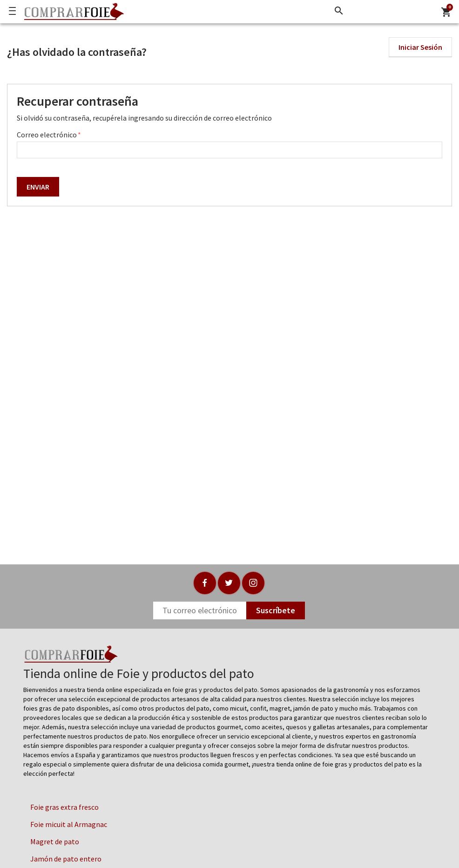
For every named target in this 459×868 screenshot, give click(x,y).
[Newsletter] (200, 610)
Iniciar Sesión (420, 47)
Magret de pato (55, 841)
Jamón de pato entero (66, 859)
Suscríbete (276, 610)
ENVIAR (38, 187)
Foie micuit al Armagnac (69, 824)
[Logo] (72, 12)
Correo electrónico (47, 135)
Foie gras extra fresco (64, 807)
